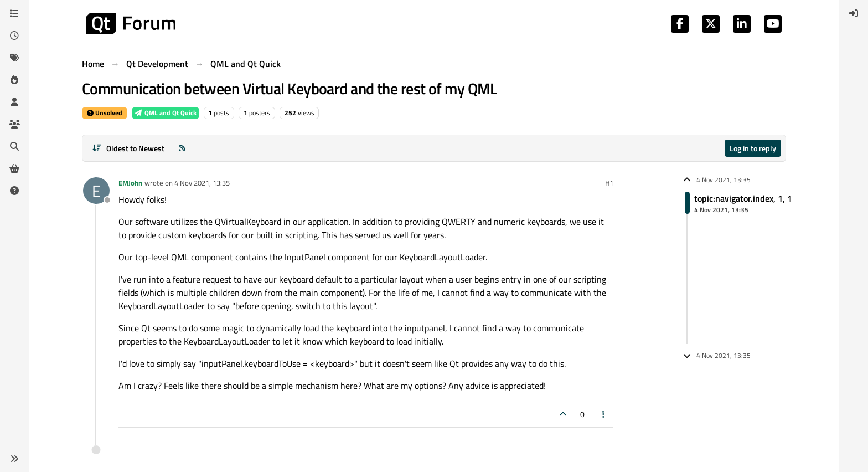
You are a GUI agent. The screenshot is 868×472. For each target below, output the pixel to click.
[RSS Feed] (182, 148)
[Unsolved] (14, 191)
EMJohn (130, 183)
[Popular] (14, 80)
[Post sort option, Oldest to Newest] (128, 148)
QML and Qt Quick (166, 113)
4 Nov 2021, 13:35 (202, 183)
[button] (14, 459)
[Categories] (14, 13)
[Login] (854, 13)
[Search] (14, 146)
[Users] (14, 102)
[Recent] (14, 35)
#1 (609, 183)
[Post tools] (604, 414)
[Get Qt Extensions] (14, 168)
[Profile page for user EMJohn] (96, 191)
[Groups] (14, 124)
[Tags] (14, 58)
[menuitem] (854, 13)
